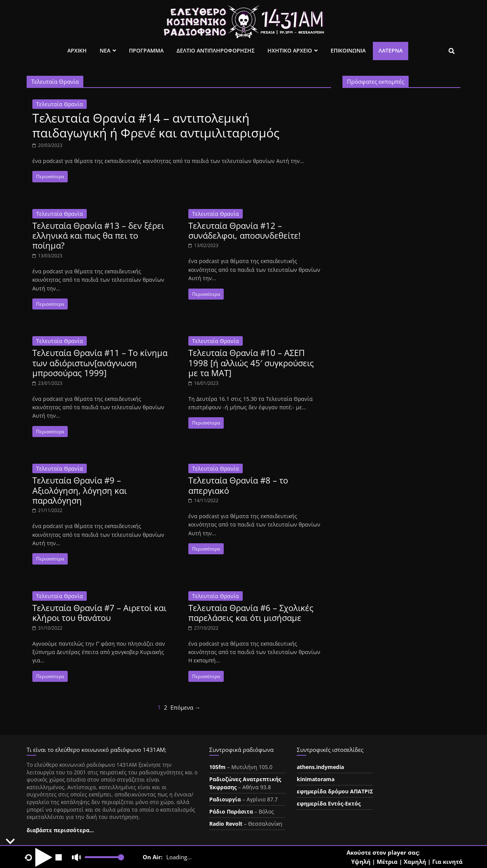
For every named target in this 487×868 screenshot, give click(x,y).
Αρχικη (77, 50)
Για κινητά (447, 862)
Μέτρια (387, 862)
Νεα (105, 50)
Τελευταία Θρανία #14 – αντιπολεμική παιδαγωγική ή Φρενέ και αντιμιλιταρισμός (156, 125)
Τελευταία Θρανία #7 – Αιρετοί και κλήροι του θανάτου (99, 613)
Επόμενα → (185, 707)
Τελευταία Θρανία (60, 104)
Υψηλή (361, 862)
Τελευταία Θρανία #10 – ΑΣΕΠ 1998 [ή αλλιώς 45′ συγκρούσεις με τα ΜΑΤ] (251, 363)
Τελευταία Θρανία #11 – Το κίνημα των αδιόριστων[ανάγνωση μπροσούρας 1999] (100, 363)
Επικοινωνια (348, 50)
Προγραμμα (146, 50)
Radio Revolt (226, 824)
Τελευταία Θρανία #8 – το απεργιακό (238, 485)
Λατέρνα (391, 50)
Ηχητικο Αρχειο (290, 50)
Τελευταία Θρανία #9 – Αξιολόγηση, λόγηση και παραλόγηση (80, 490)
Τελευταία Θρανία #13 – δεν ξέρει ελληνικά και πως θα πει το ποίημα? (98, 235)
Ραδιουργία (225, 799)
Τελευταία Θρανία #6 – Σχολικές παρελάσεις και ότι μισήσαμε (251, 613)
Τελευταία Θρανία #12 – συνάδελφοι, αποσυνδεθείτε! (244, 230)
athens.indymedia (320, 767)
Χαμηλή (415, 862)
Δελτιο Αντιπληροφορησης (216, 50)
